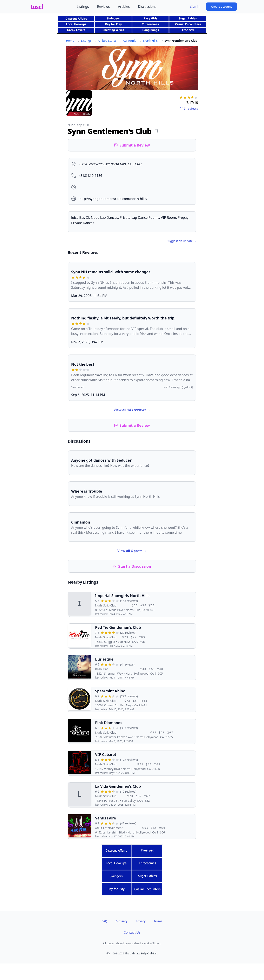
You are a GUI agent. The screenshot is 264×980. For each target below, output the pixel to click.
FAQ (104, 921)
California (130, 41)
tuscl (37, 7)
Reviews (103, 7)
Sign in (195, 7)
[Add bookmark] (156, 131)
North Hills (150, 41)
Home (70, 41)
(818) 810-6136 (91, 176)
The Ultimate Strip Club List (141, 953)
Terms (158, 921)
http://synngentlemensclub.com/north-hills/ (113, 199)
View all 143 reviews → (132, 410)
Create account (221, 7)
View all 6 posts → (132, 551)
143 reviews (189, 108)
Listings (83, 7)
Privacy (141, 921)
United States (107, 41)
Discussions (147, 7)
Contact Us (132, 932)
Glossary (121, 921)
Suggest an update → (182, 241)
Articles (124, 7)
